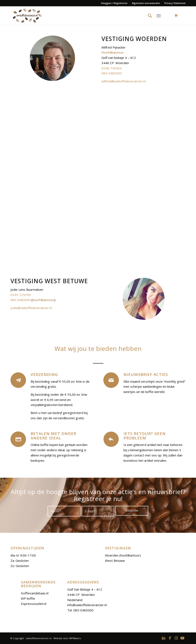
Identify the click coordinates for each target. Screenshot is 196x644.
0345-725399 (21, 295)
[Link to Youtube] (182, 638)
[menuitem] (114, 3)
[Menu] (159, 16)
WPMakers (75, 638)
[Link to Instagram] (176, 638)
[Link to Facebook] (170, 638)
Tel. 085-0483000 (80, 610)
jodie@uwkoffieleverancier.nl (31, 308)
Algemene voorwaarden (146, 3)
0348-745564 (112, 68)
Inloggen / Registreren (114, 3)
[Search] (148, 16)
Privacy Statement (175, 3)
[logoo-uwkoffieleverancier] (27, 16)
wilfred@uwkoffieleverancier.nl (123, 81)
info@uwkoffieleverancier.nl (87, 605)
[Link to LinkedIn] (164, 638)
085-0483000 (112, 73)
